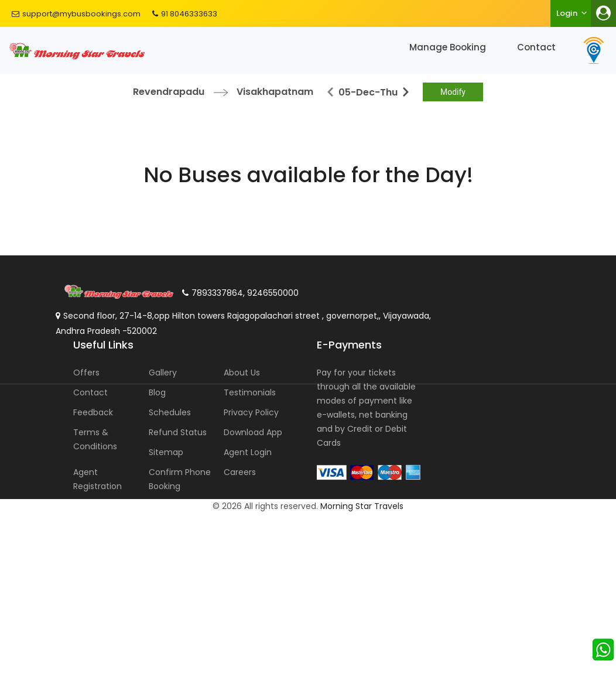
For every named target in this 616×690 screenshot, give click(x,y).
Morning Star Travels (362, 506)
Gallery (163, 373)
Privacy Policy (251, 412)
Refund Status (178, 432)
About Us (242, 373)
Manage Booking (448, 47)
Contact (536, 47)
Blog (157, 392)
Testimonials (250, 392)
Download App (253, 432)
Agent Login (248, 452)
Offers (86, 373)
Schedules (170, 412)
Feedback (93, 412)
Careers (240, 472)
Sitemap (166, 452)
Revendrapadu (169, 92)
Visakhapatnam (275, 92)
